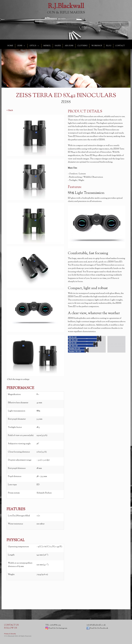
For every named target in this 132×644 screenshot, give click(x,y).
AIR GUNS (69, 46)
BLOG (109, 46)
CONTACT (120, 46)
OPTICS (33, 46)
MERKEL (47, 46)
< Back (10, 110)
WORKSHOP (97, 46)
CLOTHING (82, 46)
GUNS (20, 46)
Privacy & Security (10, 634)
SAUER (58, 46)
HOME (10, 46)
